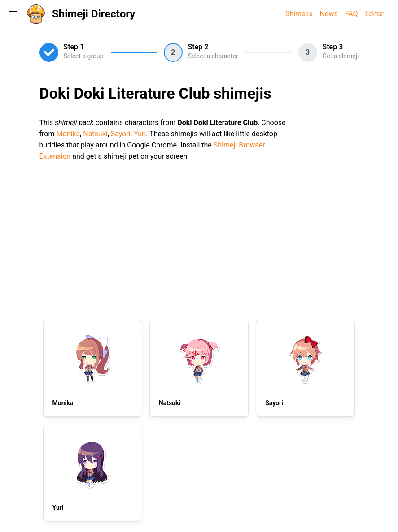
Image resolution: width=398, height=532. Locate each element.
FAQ (352, 14)
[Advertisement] (199, 239)
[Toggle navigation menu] (13, 14)
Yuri (140, 134)
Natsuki (95, 134)
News (328, 14)
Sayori (121, 134)
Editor (374, 14)
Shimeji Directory (94, 14)
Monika (68, 134)
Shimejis (299, 14)
